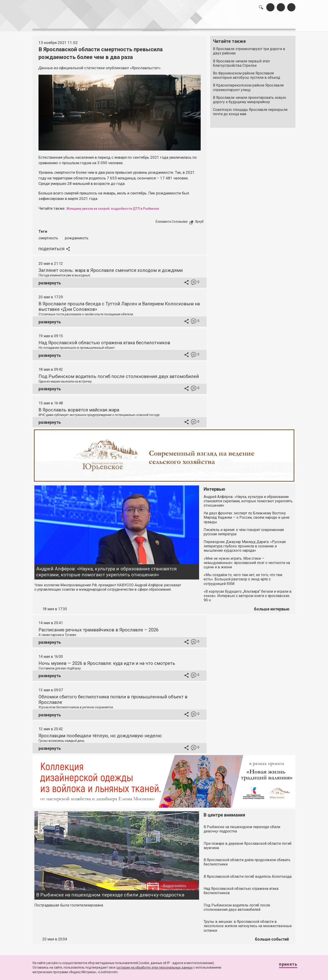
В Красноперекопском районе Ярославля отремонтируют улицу (248, 85)
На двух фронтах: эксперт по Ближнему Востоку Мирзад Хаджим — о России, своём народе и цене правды (247, 515)
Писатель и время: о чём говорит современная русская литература (244, 529)
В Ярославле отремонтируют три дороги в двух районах (249, 49)
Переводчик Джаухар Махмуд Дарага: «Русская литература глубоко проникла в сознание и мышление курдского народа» (245, 544)
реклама (276, 23)
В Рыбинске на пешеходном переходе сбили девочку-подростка (110, 892)
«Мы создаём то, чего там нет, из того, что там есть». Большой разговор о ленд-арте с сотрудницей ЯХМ (243, 577)
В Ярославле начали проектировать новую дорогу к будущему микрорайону (250, 97)
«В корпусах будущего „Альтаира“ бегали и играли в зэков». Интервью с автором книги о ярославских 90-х (248, 593)
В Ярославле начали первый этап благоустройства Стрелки (241, 61)
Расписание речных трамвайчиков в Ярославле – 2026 (99, 627)
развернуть (50, 280)
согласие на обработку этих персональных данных (155, 967)
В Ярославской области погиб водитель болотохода (248, 874)
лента (97, 23)
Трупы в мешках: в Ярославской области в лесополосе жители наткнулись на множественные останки (248, 923)
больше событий (272, 937)
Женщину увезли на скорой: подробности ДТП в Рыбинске (122, 206)
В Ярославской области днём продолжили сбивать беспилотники (247, 860)
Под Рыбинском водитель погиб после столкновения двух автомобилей (119, 374)
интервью (153, 23)
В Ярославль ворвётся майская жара (79, 407)
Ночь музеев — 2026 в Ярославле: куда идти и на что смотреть (107, 661)
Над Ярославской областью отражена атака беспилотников (104, 340)
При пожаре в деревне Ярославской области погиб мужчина (248, 843)
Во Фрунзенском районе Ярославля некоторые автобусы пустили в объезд (247, 73)
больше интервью (272, 606)
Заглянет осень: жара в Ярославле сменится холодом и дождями (111, 268)
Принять (284, 966)
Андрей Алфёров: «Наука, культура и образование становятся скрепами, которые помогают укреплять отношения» (106, 569)
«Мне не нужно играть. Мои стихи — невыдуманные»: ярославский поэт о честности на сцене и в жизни (247, 560)
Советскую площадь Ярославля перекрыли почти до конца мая (250, 110)
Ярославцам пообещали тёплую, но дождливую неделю (100, 733)
